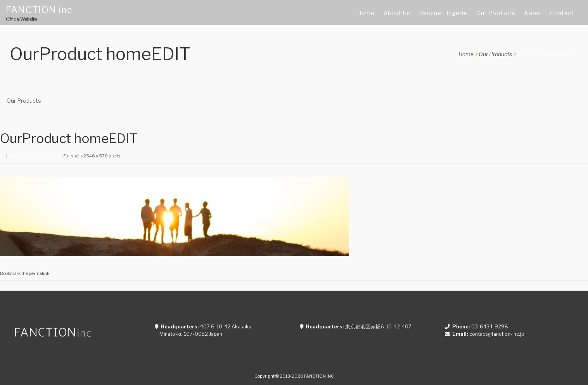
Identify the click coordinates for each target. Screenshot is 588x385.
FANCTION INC (319, 376)
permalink (39, 273)
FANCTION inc (39, 10)
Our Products (495, 54)
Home (466, 54)
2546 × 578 (96, 156)
